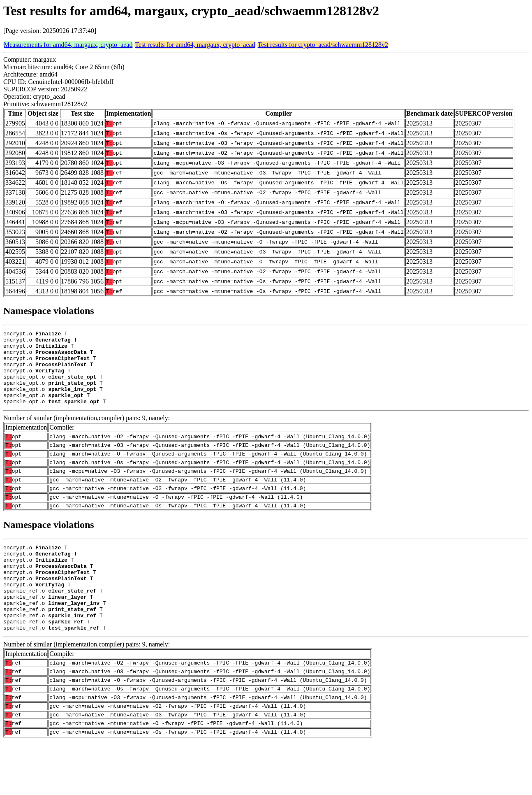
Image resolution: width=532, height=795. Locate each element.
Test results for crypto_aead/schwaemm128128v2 (323, 45)
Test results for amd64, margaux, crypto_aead (195, 45)
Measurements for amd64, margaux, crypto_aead (68, 45)
